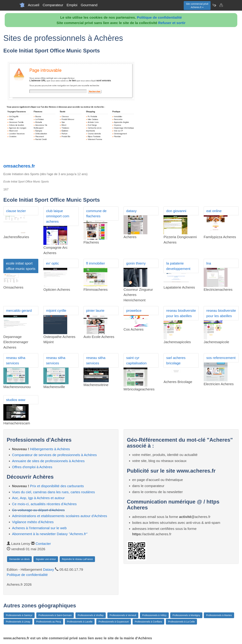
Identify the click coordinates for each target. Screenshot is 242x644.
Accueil (34, 5)
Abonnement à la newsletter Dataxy (50, 534)
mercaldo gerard (19, 310)
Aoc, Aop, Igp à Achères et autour (38, 498)
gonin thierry (136, 263)
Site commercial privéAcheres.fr (197, 6)
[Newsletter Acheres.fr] (214, 5)
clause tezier (16, 211)
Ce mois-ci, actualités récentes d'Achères (44, 504)
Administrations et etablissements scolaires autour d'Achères (60, 516)
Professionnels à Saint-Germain (55, 615)
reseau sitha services (16, 360)
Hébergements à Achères (50, 449)
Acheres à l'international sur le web (39, 528)
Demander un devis (19, 559)
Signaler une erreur (46, 559)
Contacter (43, 544)
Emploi (72, 5)
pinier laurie (95, 310)
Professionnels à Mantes (219, 615)
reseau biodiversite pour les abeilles (181, 313)
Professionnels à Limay (18, 622)
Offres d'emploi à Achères (32, 467)
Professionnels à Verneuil (123, 615)
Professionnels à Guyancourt (114, 622)
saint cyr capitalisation (136, 360)
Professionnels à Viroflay (91, 615)
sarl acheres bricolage (176, 360)
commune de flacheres (96, 214)
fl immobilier (96, 263)
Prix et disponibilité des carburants (57, 486)
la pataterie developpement (178, 266)
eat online (214, 211)
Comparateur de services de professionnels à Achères (54, 455)
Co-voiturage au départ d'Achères (38, 510)
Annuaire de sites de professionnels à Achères (48, 461)
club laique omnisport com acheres (58, 216)
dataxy (131, 211)
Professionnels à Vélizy (154, 615)
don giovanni (176, 211)
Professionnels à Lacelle (80, 622)
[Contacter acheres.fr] (221, 5)
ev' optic (52, 263)
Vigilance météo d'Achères (33, 522)
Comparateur (53, 5)
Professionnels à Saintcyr (19, 615)
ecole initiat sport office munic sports (21, 266)
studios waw (16, 400)
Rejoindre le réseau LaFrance (77, 559)
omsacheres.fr (19, 166)
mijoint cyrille (56, 310)
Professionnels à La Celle (181, 622)
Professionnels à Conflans (148, 622)
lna (209, 263)
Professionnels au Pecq (49, 622)
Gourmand (89, 5)
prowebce (134, 310)
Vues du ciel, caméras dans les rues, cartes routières (54, 492)
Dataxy (48, 569)
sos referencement (221, 358)
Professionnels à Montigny (186, 615)
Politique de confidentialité (159, 17)
